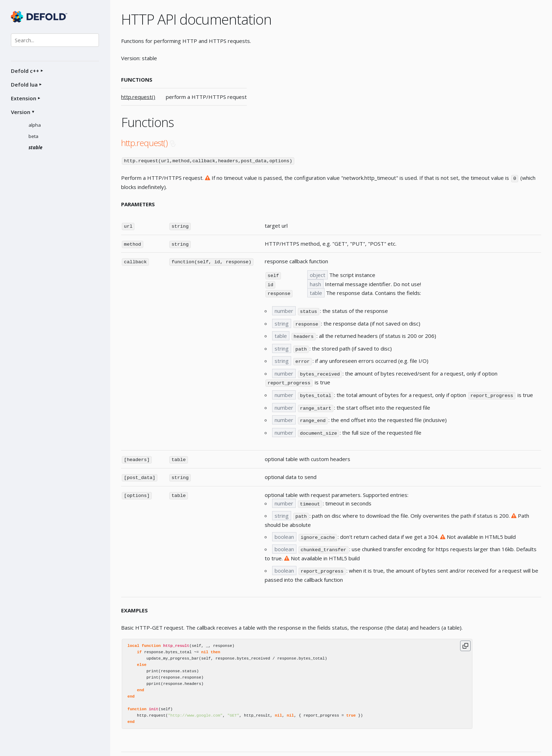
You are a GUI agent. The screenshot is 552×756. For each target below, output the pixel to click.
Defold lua (24, 84)
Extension (24, 98)
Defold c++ (25, 71)
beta (33, 136)
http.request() (138, 97)
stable (36, 147)
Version (21, 112)
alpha (35, 125)
